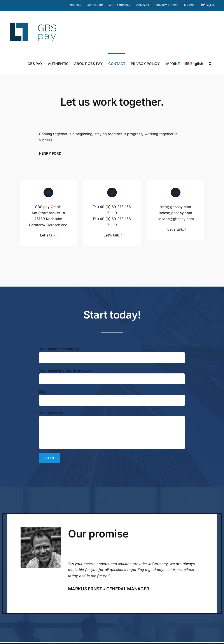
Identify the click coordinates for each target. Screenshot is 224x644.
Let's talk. (48, 235)
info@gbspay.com (176, 207)
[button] (210, 63)
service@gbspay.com (176, 219)
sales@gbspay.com (176, 213)
